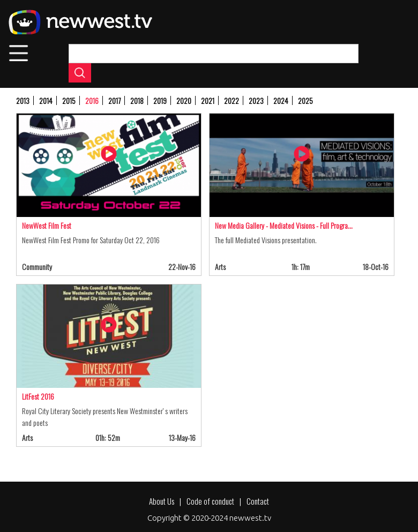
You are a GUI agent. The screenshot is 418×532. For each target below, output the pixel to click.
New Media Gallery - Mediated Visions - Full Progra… (284, 225)
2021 (208, 100)
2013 (23, 100)
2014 (46, 100)
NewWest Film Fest (47, 225)
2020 (184, 100)
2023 (256, 100)
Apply (80, 73)
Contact (258, 501)
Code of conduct (210, 501)
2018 (137, 100)
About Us (162, 501)
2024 (281, 100)
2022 (232, 100)
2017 (114, 100)
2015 (69, 100)
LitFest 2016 (38, 396)
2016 (92, 100)
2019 (160, 100)
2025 (305, 100)
